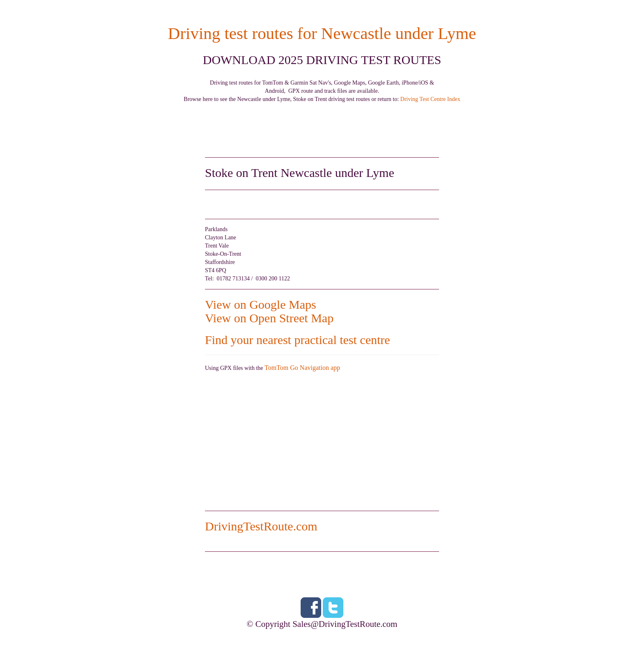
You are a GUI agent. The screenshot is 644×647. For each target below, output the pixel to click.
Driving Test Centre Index (430, 99)
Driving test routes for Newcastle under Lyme (322, 33)
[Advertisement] (322, 122)
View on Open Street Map (269, 318)
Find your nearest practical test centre (298, 340)
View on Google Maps (261, 304)
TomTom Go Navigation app (302, 368)
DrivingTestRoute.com (261, 526)
